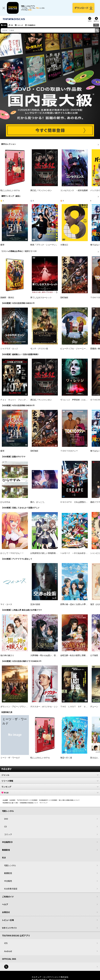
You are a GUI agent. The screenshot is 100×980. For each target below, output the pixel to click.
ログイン (96, 21)
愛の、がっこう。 (38, 502)
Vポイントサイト (10, 928)
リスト (90, 21)
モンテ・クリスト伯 (39, 349)
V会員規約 (12, 800)
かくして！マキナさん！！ (12, 553)
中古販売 (8, 881)
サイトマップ (43, 803)
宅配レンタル (10, 866)
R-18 (50, 793)
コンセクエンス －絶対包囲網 (74, 191)
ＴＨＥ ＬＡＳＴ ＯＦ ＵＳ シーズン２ (80, 707)
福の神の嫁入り (7, 656)
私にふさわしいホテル (10, 191)
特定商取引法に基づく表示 (10, 803)
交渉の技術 (35, 605)
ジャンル (50, 775)
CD (12, 25)
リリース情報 (50, 781)
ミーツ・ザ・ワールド (10, 758)
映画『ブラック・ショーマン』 (44, 245)
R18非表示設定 (11, 889)
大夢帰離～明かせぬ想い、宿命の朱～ (47, 656)
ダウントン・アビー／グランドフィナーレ (19, 707)
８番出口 (64, 245)
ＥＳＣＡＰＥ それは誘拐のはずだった (78, 502)
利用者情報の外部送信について (29, 803)
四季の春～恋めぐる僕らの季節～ (75, 605)
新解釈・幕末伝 (7, 298)
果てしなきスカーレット (41, 298)
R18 (96, 25)
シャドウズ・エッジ (9, 349)
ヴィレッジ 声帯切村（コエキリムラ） (78, 400)
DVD (5, 25)
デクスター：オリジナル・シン (44, 707)
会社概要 (5, 800)
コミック (21, 25)
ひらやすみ (5, 502)
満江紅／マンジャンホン (41, 191)
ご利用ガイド (8, 897)
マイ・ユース (6, 605)
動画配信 (6, 850)
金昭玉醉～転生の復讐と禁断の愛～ (76, 656)
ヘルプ (5, 905)
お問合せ (6, 912)
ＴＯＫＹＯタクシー (69, 451)
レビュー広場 (8, 920)
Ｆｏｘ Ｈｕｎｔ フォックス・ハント (18, 400)
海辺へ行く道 (66, 758)
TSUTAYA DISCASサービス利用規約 (27, 800)
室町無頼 (64, 298)
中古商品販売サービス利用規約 (48, 800)
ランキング (50, 787)
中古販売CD (32, 25)
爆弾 (2, 245)
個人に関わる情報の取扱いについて (69, 800)
